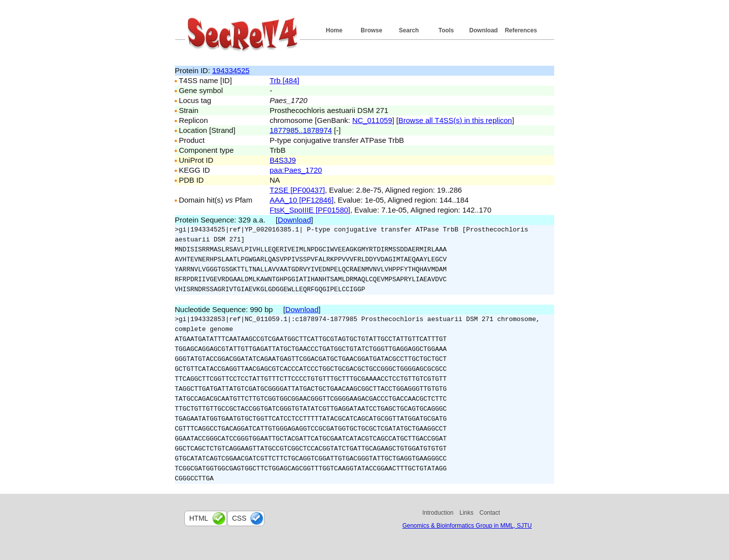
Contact (490, 513)
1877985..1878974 (301, 130)
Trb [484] (285, 80)
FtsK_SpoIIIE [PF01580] (310, 210)
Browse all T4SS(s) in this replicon (455, 120)
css (239, 518)
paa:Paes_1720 (296, 170)
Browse (371, 30)
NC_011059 (372, 120)
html (199, 518)
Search (409, 30)
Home (334, 30)
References (521, 30)
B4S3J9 (283, 160)
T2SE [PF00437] (298, 190)
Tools (446, 30)
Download (483, 30)
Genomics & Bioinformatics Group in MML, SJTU (467, 526)
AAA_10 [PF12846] (302, 200)
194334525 (231, 70)
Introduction (438, 513)
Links (467, 513)
